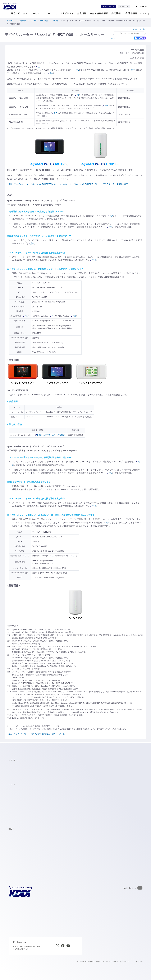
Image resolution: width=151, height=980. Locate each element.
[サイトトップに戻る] (10, 6)
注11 (26, 316)
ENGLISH (125, 6)
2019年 (56, 21)
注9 (31, 244)
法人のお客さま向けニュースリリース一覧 (48, 734)
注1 (38, 67)
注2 (77, 70)
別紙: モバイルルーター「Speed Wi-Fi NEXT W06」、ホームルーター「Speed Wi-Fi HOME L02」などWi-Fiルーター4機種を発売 (68, 184)
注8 (110, 227)
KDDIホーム (10, 21)
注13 (107, 523)
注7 (55, 113)
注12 (74, 316)
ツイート (115, 39)
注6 (106, 105)
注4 (51, 73)
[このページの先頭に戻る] (133, 888)
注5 (77, 95)
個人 (141, 14)
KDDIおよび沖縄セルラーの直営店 (50, 435)
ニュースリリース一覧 (39, 21)
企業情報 (22, 21)
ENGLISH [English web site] (138, 961)
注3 (132, 70)
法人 (146, 14)
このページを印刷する (129, 33)
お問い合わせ (108, 6)
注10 (93, 260)
